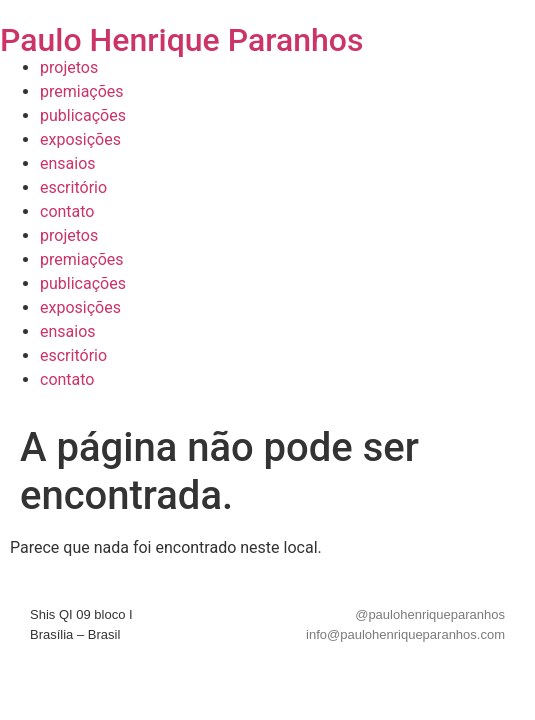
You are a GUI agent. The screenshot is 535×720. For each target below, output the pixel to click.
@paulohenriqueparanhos (430, 614)
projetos (69, 67)
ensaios (68, 163)
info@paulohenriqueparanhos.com (405, 634)
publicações (83, 115)
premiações (82, 91)
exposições (80, 139)
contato (67, 211)
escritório (73, 187)
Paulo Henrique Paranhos (181, 40)
